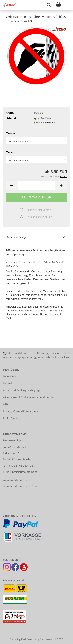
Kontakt (7, 383)
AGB (5, 404)
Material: (11, 133)
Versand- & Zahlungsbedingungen (23, 390)
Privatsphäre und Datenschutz (20, 411)
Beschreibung (16, 237)
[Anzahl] (36, 185)
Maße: (10, 152)
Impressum (9, 376)
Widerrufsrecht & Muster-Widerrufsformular (28, 397)
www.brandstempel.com (17, 480)
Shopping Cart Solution (23, 639)
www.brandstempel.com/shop (21, 486)
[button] (12, 185)
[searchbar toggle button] (49, 5)
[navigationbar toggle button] (68, 5)
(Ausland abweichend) (44, 122)
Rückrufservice (11, 418)
